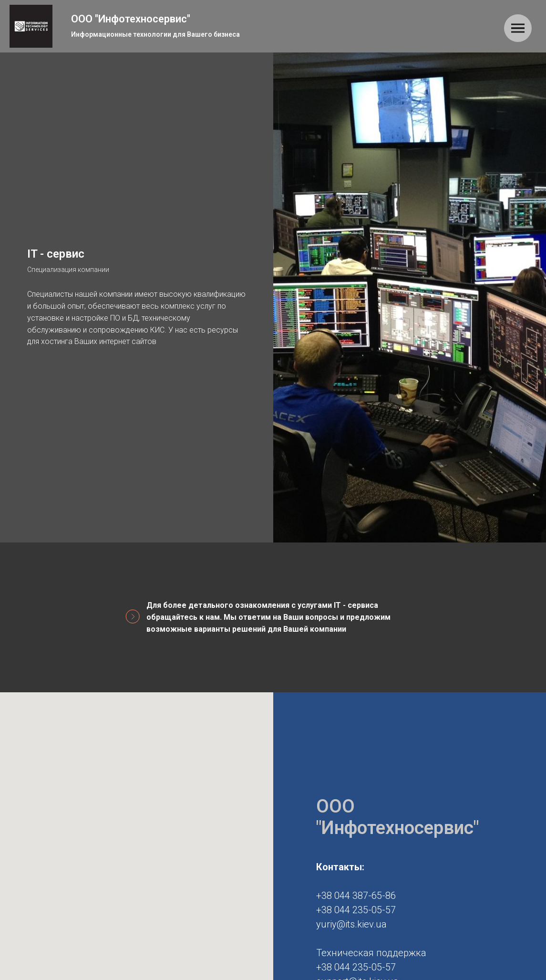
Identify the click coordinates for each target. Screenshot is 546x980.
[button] (136, 929)
